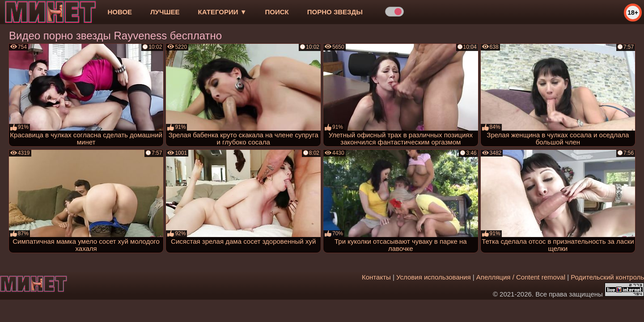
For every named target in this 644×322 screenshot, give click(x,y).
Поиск (277, 12)
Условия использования (434, 277)
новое (120, 12)
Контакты (376, 277)
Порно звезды (335, 12)
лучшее (165, 12)
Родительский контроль (607, 277)
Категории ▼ (222, 12)
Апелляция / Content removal (521, 277)
